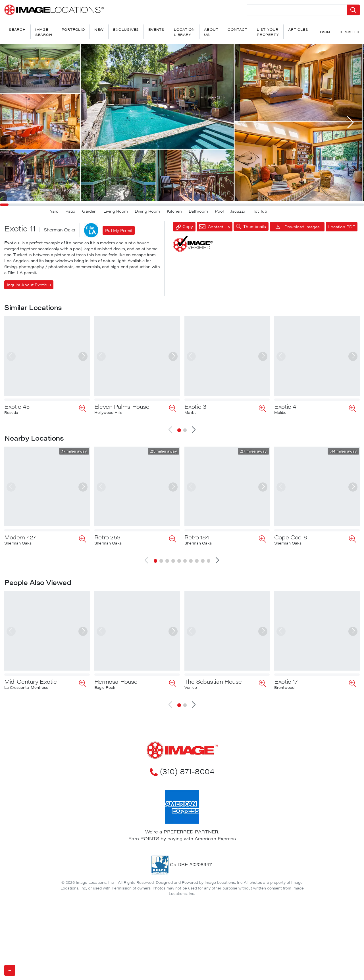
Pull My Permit (119, 230)
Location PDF (342, 227)
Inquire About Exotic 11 (29, 285)
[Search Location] (297, 10)
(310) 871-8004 (182, 730)
